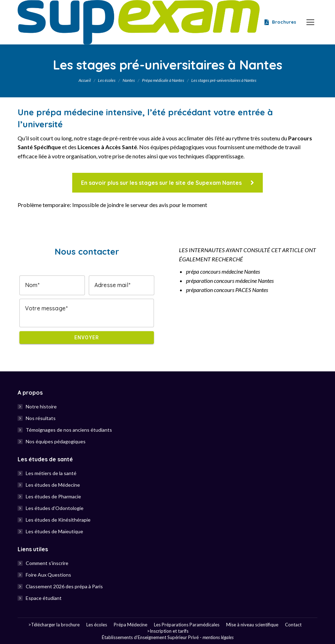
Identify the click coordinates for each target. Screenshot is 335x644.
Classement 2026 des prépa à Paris (64, 586)
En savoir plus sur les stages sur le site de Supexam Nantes (167, 183)
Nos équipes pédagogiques (56, 441)
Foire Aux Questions (48, 575)
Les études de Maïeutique (54, 531)
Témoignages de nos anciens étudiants (69, 430)
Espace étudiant (44, 598)
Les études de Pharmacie (53, 496)
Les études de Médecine (53, 485)
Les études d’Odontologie (55, 508)
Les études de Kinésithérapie (58, 520)
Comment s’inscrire (47, 563)
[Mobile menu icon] (310, 22)
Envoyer (87, 338)
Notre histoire (41, 406)
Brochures (280, 22)
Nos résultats (41, 418)
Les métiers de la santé (51, 473)
